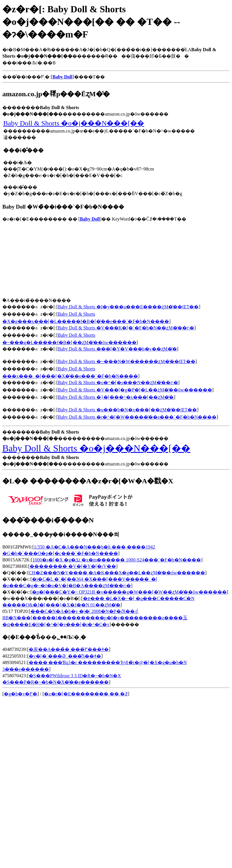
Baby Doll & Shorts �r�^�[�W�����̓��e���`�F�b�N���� (137, 417)
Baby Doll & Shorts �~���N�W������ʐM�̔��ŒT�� (127, 361)
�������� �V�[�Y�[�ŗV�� (73, 566)
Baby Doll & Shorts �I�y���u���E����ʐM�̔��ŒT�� (128, 307)
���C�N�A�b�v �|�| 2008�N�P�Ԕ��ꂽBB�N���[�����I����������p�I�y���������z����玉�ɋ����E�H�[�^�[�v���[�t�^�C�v (95, 618)
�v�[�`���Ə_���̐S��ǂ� (65, 656)
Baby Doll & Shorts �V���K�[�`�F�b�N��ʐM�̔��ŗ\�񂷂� (126, 328)
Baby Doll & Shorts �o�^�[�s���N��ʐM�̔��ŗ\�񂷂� (118, 383)
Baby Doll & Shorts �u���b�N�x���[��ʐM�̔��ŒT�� (128, 410)
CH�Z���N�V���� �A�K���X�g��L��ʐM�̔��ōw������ (117, 573)
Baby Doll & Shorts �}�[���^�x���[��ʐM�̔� (116, 397)
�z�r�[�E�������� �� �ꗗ (86, 694)
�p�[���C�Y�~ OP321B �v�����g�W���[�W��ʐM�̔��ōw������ (129, 592)
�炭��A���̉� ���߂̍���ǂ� (69, 649)
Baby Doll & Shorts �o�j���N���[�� (74, 123)
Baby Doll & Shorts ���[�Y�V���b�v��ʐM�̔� (117, 349)
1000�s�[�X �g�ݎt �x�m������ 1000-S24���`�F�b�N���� (117, 560)
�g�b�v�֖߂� (21, 694)
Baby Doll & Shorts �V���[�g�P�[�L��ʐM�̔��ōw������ (135, 390)
